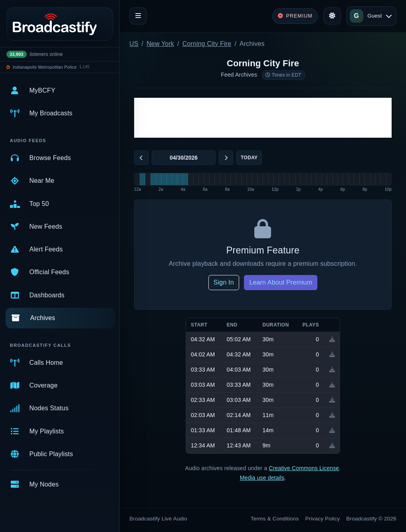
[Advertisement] (263, 118)
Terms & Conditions (275, 519)
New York (160, 44)
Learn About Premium (281, 282)
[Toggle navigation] (138, 16)
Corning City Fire (207, 44)
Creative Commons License (304, 468)
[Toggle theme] (332, 16)
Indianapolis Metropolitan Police (45, 67)
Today (249, 158)
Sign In (224, 282)
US (134, 44)
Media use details (262, 478)
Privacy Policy (323, 519)
